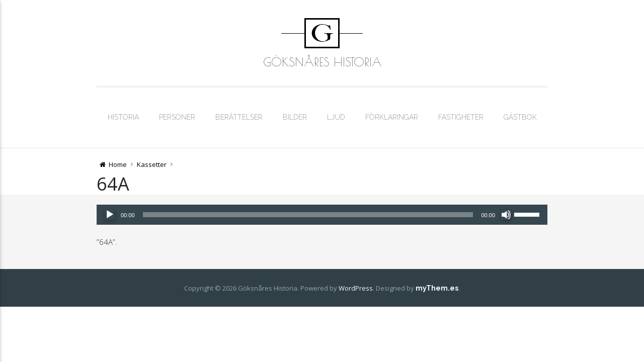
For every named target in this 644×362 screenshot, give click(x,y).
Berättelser (239, 117)
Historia (123, 117)
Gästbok (520, 117)
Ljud (336, 117)
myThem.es (437, 288)
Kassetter (152, 164)
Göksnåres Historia (322, 62)
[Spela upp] (110, 215)
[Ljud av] (506, 215)
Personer (177, 117)
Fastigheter (461, 117)
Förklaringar (392, 117)
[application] (322, 215)
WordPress (356, 288)
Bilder (295, 117)
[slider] (308, 215)
